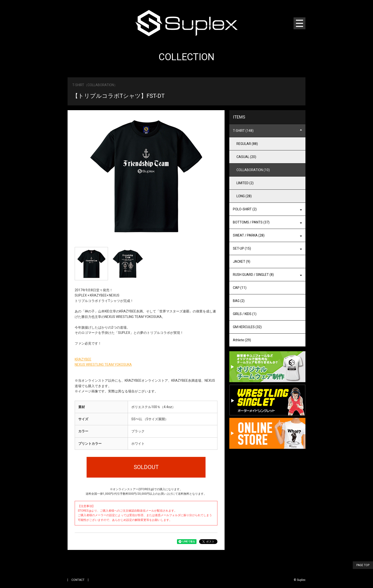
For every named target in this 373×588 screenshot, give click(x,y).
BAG (239, 301)
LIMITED (245, 183)
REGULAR (247, 144)
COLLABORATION (253, 170)
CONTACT (78, 580)
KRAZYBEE (83, 359)
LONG (244, 196)
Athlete (242, 340)
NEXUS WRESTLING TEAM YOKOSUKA (103, 365)
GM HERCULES (247, 327)
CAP (240, 288)
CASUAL (246, 157)
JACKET (242, 262)
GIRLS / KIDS (245, 314)
